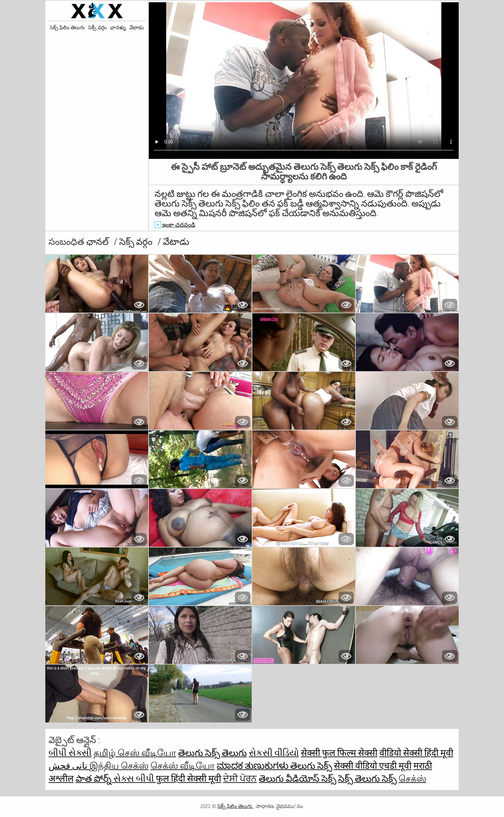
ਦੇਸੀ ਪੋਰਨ (240, 779)
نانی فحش (69, 766)
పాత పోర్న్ (94, 779)
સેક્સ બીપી (135, 779)
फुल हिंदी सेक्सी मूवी (189, 779)
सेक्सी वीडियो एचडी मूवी (373, 766)
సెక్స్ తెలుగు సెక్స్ (367, 779)
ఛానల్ (98, 242)
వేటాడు (137, 28)
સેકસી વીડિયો (274, 753)
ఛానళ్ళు (118, 28)
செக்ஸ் (412, 779)
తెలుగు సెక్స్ (311, 766)
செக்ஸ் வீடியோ (183, 766)
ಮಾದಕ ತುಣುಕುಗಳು (253, 766)
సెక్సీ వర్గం (97, 28)
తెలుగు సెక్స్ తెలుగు (212, 753)
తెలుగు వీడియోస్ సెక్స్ (297, 779)
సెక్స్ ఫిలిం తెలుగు (67, 28)
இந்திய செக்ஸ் (119, 766)
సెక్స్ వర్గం (137, 242)
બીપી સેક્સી (70, 753)
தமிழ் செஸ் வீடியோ (135, 753)
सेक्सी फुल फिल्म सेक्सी (339, 753)
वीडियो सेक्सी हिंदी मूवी (416, 753)
